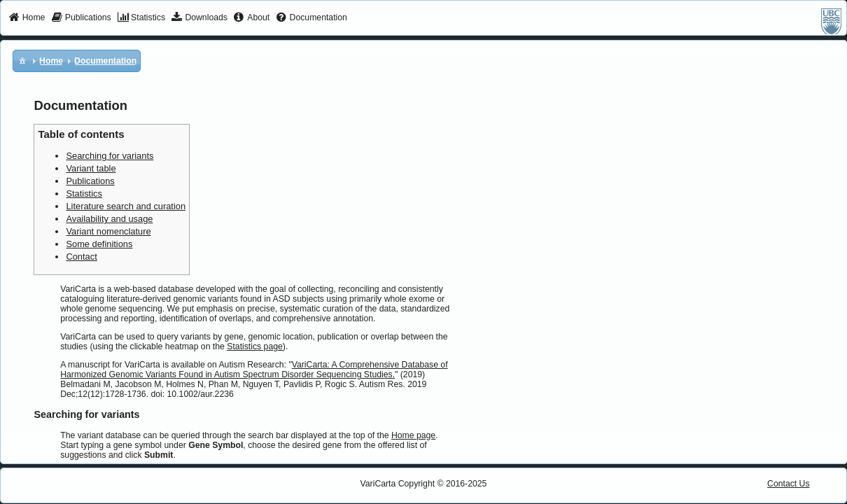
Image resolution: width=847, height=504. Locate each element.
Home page (413, 435)
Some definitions (99, 244)
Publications (90, 181)
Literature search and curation (126, 206)
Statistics (84, 194)
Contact (81, 257)
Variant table (91, 168)
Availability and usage (109, 219)
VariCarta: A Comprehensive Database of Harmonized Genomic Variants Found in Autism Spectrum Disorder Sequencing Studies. (254, 370)
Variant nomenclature (108, 231)
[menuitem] (27, 18)
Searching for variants (110, 156)
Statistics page (255, 346)
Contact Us (789, 484)
